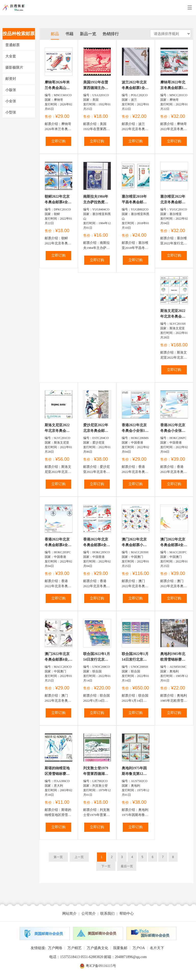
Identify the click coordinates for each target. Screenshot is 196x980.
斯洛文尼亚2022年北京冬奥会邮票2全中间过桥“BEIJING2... (57, 428)
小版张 (11, 90)
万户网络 (55, 948)
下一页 (106, 866)
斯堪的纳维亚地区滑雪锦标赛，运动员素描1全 (57, 771)
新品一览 (88, 34)
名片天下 (157, 948)
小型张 (11, 112)
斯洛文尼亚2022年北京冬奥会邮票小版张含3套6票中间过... (173, 314)
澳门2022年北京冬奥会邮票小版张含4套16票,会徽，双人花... (134, 543)
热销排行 (111, 34)
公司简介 (89, 914)
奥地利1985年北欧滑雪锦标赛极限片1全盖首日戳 (174, 657)
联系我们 (107, 914)
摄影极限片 (14, 67)
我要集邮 (120, 948)
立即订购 (58, 141)
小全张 (11, 101)
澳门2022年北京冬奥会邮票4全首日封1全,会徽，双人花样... (174, 543)
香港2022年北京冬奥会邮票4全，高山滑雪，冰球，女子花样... (97, 543)
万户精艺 (75, 948)
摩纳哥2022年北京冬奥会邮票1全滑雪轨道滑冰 (174, 86)
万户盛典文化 (97, 948)
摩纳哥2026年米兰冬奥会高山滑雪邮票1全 (57, 86)
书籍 (69, 34)
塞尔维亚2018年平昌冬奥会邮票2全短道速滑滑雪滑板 (135, 200)
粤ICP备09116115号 (101, 966)
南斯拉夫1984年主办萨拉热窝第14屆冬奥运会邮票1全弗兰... (96, 200)
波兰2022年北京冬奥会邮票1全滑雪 (135, 86)
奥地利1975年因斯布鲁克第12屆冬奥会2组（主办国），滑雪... (135, 771)
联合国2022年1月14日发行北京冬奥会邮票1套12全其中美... (97, 657)
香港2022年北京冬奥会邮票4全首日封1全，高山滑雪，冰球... (58, 543)
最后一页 (127, 866)
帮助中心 (127, 914)
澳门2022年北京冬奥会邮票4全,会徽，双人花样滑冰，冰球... (59, 657)
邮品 (55, 34)
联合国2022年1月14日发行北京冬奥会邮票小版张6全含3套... (135, 657)
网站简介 (69, 914)
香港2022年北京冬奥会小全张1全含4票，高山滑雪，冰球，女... (135, 428)
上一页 (79, 857)
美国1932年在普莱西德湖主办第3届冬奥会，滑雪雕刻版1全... (97, 86)
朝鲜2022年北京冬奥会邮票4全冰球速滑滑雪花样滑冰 (58, 200)
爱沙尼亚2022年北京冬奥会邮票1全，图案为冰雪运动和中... (97, 428)
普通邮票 (13, 45)
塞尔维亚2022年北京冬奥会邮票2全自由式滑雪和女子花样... (174, 200)
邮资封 (11, 79)
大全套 (11, 56)
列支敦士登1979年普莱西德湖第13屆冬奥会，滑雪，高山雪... (96, 771)
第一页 (58, 857)
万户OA (139, 948)
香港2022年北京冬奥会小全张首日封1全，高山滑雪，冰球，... (174, 428)
